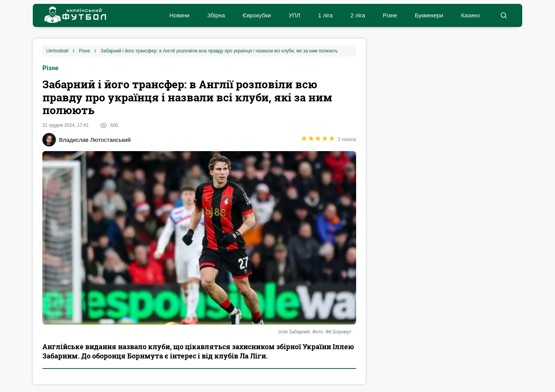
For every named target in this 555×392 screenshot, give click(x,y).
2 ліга (358, 15)
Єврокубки (257, 15)
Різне (390, 15)
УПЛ (294, 15)
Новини (179, 15)
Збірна (216, 15)
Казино (470, 15)
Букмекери (429, 15)
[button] (504, 15)
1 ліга (325, 15)
